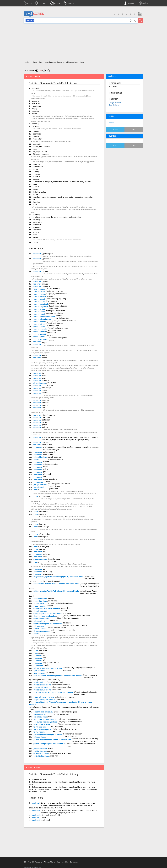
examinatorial (38, 167)
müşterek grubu (44, 697)
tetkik (44, 818)
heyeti (39, 312)
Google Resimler (115, 103)
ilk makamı (42, 631)
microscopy (56, 690)
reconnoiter (37, 144)
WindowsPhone (49, 862)
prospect (46, 462)
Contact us (74, 862)
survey (35, 189)
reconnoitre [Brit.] (54, 330)
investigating (36, 106)
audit (44, 375)
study (35, 204)
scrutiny (36, 237)
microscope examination (61, 685)
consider (52, 415)
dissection (36, 202)
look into (45, 427)
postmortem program (76, 719)
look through (47, 388)
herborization (68, 603)
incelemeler (38, 482)
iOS (25, 862)
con (43, 408)
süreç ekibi (42, 724)
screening (35, 111)
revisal (51, 749)
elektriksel (41, 619)
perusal (35, 194)
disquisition (52, 601)
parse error (59, 291)
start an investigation (57, 303)
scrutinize (46, 400)
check (35, 235)
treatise (35, 242)
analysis (36, 187)
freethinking (55, 620)
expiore (46, 467)
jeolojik (40, 485)
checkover (37, 177)
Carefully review (54, 559)
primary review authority (66, 630)
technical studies (57, 727)
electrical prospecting (71, 618)
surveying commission (54, 313)
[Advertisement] (83, 43)
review (34, 114)
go (44, 569)
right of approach (76, 734)
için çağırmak (42, 319)
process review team (72, 724)
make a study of (49, 452)
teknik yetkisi (43, 729)
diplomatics (67, 623)
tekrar (40, 732)
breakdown (37, 230)
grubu (39, 309)
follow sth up (48, 571)
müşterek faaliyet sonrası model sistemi (53, 692)
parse (37, 232)
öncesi (39, 302)
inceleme (112, 123)
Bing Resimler (114, 105)
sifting (35, 199)
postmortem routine (75, 722)
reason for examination (67, 321)
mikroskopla (42, 690)
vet (44, 655)
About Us (65, 862)
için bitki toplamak (44, 317)
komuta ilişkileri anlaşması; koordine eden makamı (58, 676)
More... (115, 129)
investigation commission (55, 311)
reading (35, 169)
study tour (56, 289)
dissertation (52, 383)
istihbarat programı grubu (48, 668)
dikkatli (40, 611)
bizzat (40, 606)
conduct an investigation (58, 338)
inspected (54, 489)
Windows (39, 862)
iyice (39, 671)
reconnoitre (37, 134)
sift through (47, 474)
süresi (39, 324)
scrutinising (50, 672)
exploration (37, 131)
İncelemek (36, 820)
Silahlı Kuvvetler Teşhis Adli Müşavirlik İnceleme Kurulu (56, 591)
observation (37, 227)
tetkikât (59, 815)
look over (43, 524)
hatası (39, 291)
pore (45, 476)
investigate (36, 126)
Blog (58, 862)
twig (44, 658)
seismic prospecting (62, 714)
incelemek (37, 254)
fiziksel (40, 629)
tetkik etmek (46, 820)
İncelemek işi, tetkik (39, 779)
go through (46, 420)
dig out (44, 422)
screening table (53, 325)
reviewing (36, 164)
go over (46, 472)
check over (46, 417)
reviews (47, 481)
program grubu (43, 712)
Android (31, 862)
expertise (43, 192)
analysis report (61, 294)
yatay (39, 737)
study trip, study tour (62, 299)
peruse (45, 390)
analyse (47, 286)
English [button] (144, 3)
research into (48, 454)
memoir (50, 335)
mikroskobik (42, 685)
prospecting (36, 103)
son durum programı (46, 719)
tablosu (39, 327)
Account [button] (130, 3)
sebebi (39, 322)
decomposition (45, 146)
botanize (59, 316)
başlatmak (40, 304)
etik (39, 626)
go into (44, 425)
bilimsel (39, 383)
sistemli (40, 717)
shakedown (37, 225)
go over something (50, 479)
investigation (37, 139)
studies (47, 665)
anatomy (36, 172)
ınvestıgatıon (48, 574)
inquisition (36, 174)
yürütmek (40, 339)
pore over (46, 442)
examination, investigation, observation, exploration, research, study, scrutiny (62, 182)
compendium (38, 222)
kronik (40, 682)
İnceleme (37, 574)
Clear (134, 129)
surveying (36, 220)
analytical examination (65, 753)
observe (45, 393)
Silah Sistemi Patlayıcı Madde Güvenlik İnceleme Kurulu (56, 584)
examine (48, 259)
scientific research (55, 457)
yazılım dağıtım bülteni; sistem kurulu (52, 739)
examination (36, 88)
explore (45, 405)
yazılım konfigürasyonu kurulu (49, 744)
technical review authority (69, 729)
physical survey (60, 628)
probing (45, 151)
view (46, 281)
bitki (39, 603)
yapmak (39, 297)
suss (45, 552)
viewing (57, 486)
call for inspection (63, 318)
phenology (67, 613)
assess (50, 385)
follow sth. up (54, 663)
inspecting (35, 124)
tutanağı (40, 329)
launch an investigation (58, 306)
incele (36, 460)
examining (46, 154)
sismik (40, 714)
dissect (45, 358)
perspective (65, 608)
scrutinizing (67, 670)
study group (54, 308)
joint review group (68, 697)
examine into (47, 445)
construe (45, 403)
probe (35, 149)
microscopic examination (61, 687)
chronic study (58, 682)
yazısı (39, 337)
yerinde (40, 487)
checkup (36, 184)
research (36, 179)
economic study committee (80, 616)
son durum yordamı (45, 722)
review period (58, 323)
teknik (40, 727)
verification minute (61, 328)
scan (44, 378)
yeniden (40, 749)
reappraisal (57, 731)
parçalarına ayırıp (44, 700)
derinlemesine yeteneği (47, 608)
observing (36, 215)
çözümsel (41, 754)
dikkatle (40, 559)
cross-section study (70, 736)
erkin (39, 621)
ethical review (82, 625)
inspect (45, 343)
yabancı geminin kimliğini (48, 734)
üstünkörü (41, 756)
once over (54, 756)
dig (43, 373)
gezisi (39, 289)
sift (44, 660)
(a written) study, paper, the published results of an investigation (57, 217)
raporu (39, 294)
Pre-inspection (52, 301)
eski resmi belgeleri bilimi (48, 624)
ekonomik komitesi (45, 616)
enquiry (34, 109)
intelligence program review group (82, 668)
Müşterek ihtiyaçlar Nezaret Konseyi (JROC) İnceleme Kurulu (58, 577)
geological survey (63, 484)
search (51, 340)
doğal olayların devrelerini (48, 614)
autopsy (50, 606)
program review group (69, 712)
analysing (35, 101)
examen (36, 136)
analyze (45, 284)
